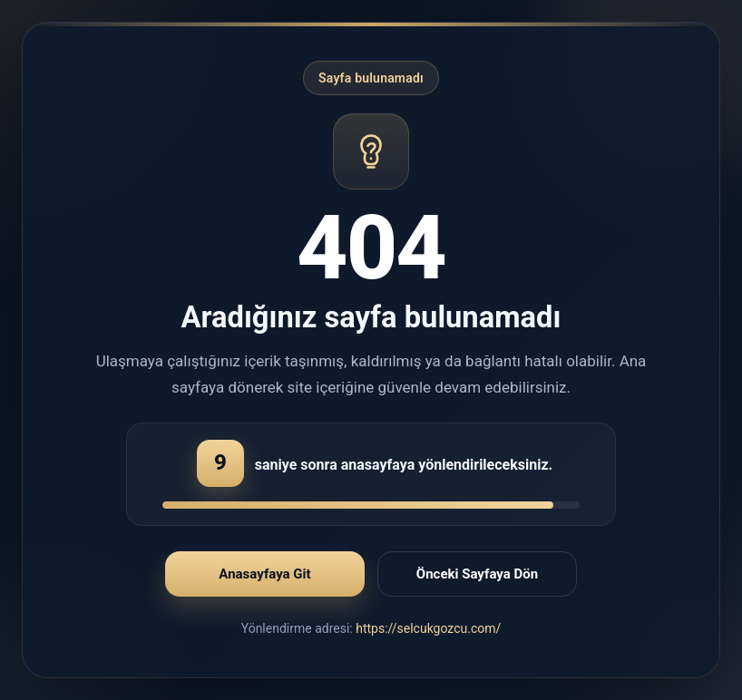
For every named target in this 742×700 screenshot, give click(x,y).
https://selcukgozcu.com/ (428, 628)
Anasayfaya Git (264, 574)
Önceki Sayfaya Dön (477, 574)
